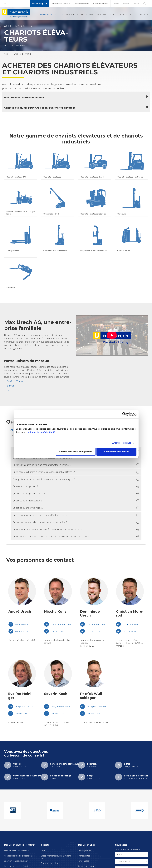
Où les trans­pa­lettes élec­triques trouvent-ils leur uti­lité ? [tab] (40, 522)
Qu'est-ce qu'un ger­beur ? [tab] (25, 486)
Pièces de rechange (101, 4)
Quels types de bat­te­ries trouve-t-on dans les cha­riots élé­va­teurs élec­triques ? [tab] (51, 536)
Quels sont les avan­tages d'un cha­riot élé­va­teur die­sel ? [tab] (40, 515)
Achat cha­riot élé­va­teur (61, 4)
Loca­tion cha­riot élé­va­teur (16, 861)
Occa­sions (72, 15)
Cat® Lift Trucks (15, 381)
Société (126, 4)
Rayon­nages (83, 861)
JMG (9, 390)
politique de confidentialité (41, 432)
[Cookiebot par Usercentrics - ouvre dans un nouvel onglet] (124, 414)
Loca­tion (101, 15)
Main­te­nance (142, 15)
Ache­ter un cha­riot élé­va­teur (17, 850)
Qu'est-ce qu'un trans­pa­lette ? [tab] (27, 501)
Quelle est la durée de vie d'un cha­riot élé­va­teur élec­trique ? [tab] (42, 465)
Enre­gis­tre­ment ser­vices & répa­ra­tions (56, 857)
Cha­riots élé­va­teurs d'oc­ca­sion (18, 856)
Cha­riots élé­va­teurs (51, 15)
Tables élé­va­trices (120, 15)
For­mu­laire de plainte (51, 863)
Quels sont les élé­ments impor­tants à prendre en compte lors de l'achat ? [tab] (49, 529)
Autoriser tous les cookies (116, 452)
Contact (136, 4)
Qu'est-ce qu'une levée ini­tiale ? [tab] (28, 508)
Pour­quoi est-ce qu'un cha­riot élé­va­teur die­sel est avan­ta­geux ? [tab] (44, 479)
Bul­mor (11, 386)
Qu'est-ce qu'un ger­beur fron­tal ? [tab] (29, 494)
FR (12, 4)
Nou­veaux (87, 15)
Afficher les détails (122, 443)
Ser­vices (116, 4)
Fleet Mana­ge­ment (82, 4)
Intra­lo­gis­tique (84, 850)
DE (5, 4)
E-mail (120, 854)
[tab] (76, 97)
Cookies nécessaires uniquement (76, 452)
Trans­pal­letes (84, 856)
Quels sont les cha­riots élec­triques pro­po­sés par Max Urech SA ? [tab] (45, 472)
